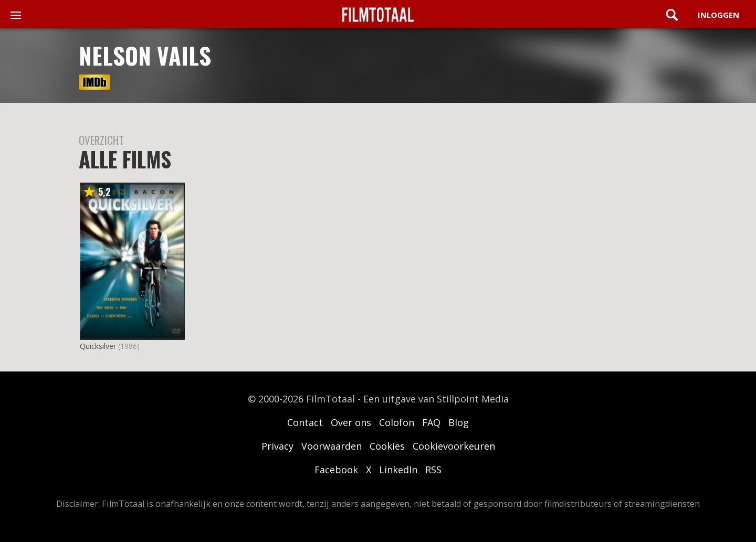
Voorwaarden (332, 446)
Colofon (397, 422)
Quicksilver (98, 346)
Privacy (277, 446)
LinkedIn (398, 470)
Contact (305, 422)
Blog (459, 422)
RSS (433, 470)
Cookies (387, 446)
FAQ (431, 422)
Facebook (336, 470)
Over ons (351, 422)
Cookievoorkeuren (454, 446)
